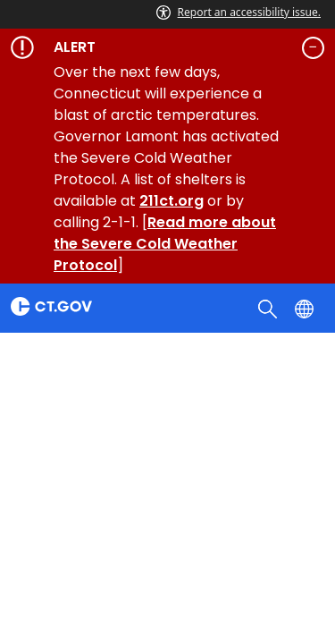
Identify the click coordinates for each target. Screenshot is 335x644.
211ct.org (172, 201)
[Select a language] (306, 308)
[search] (269, 308)
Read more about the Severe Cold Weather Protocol (165, 244)
